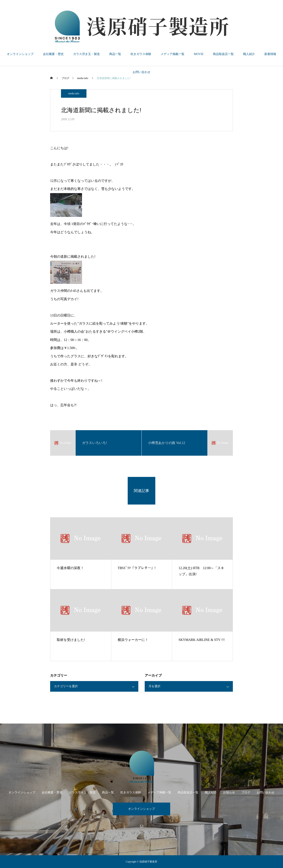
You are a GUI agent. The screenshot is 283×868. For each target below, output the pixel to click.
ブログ (246, 792)
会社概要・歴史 (53, 54)
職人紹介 (249, 54)
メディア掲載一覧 (173, 54)
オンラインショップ (20, 54)
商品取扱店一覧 (223, 54)
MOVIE (199, 54)
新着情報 (270, 54)
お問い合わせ (141, 72)
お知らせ (229, 792)
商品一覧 (115, 54)
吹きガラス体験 (141, 54)
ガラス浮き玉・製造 (86, 54)
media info (74, 93)
